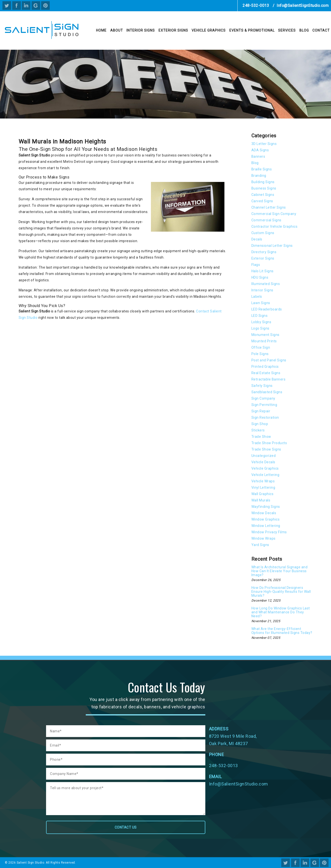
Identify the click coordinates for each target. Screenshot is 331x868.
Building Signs (263, 182)
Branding (259, 176)
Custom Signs (263, 233)
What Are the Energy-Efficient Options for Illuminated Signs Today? (282, 631)
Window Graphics (266, 519)
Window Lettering (266, 526)
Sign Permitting (264, 405)
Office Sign (261, 347)
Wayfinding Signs (266, 507)
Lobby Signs (261, 322)
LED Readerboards (267, 309)
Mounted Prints (264, 341)
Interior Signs (141, 30)
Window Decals (264, 513)
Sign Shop (260, 424)
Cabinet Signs (263, 195)
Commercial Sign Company (274, 214)
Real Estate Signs (266, 373)
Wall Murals (261, 500)
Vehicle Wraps (263, 481)
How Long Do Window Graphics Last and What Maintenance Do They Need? (281, 612)
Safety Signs (262, 386)
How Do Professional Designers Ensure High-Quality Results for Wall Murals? (281, 592)
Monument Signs (265, 335)
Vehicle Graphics (209, 30)
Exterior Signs (173, 30)
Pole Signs (260, 354)
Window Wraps (264, 538)
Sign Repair (261, 411)
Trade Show (261, 437)
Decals (257, 239)
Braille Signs (262, 169)
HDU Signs (260, 277)
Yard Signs (260, 545)
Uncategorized (264, 456)
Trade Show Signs (266, 449)
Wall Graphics (263, 494)
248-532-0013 (256, 6)
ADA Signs (260, 150)
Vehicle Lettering (265, 475)
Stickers (258, 430)
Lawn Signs (261, 303)
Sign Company (263, 398)
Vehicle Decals (263, 462)
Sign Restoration (265, 417)
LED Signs (260, 316)
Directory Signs (264, 252)
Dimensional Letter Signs (272, 246)
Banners (258, 156)
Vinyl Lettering (263, 488)
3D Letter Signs (264, 144)
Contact (321, 30)
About (117, 30)
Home (101, 30)
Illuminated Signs (266, 284)
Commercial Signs (266, 220)
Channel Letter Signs (269, 207)
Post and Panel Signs (269, 360)
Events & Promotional (252, 30)
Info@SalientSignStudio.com (303, 6)
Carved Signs (262, 201)
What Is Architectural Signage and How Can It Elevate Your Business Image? (280, 571)
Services (287, 30)
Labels (257, 297)
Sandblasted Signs (267, 392)
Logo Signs (260, 328)
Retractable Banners (269, 379)
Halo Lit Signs (263, 271)
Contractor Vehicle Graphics (275, 226)
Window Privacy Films (269, 532)
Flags (256, 265)
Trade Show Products (269, 443)
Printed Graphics (265, 367)
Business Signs (264, 188)
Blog (304, 30)
